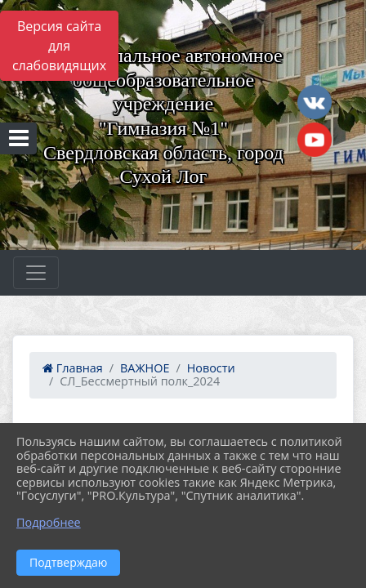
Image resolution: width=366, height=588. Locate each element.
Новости (211, 368)
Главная (73, 368)
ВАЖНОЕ (145, 368)
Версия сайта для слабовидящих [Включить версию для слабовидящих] (59, 46)
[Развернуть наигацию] (36, 273)
